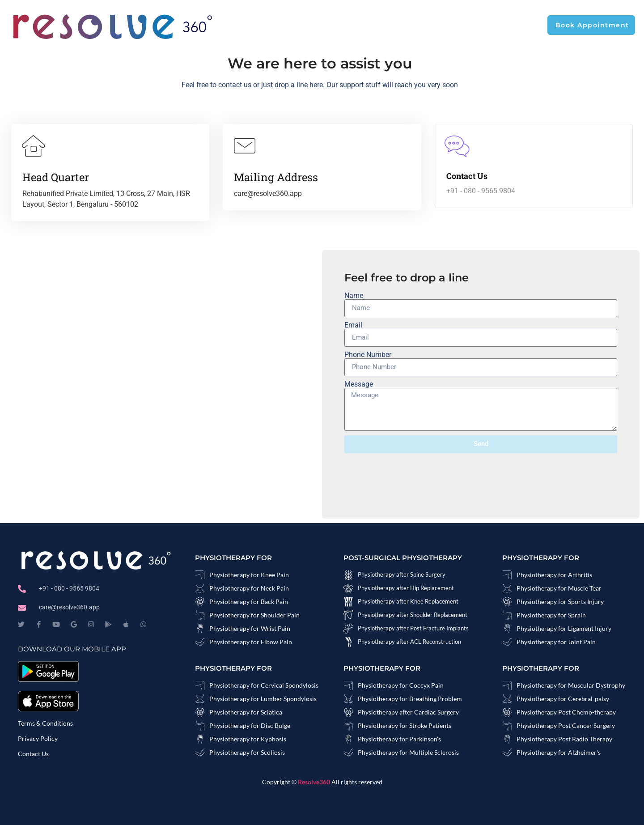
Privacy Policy (38, 738)
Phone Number (368, 355)
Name (354, 296)
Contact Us (33, 754)
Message (359, 384)
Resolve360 (315, 782)
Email (353, 325)
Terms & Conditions (45, 723)
